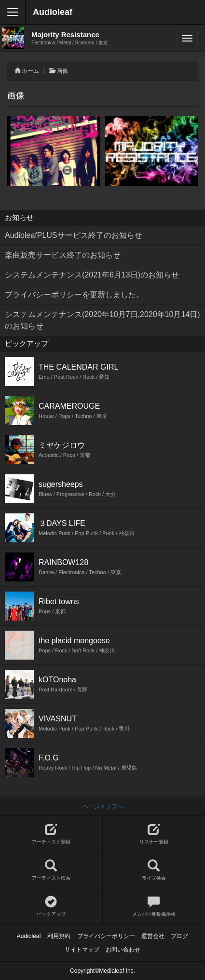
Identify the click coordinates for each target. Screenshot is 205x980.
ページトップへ (103, 806)
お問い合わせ (123, 950)
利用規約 (59, 936)
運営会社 (153, 936)
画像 (62, 71)
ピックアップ (51, 906)
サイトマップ (82, 950)
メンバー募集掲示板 (154, 906)
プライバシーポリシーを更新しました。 (74, 295)
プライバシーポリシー (106, 936)
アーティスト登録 (51, 834)
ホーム (30, 71)
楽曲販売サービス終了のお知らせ (63, 255)
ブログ (179, 936)
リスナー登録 (154, 834)
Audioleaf (53, 12)
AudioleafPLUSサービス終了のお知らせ (74, 235)
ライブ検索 (154, 870)
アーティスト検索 (51, 870)
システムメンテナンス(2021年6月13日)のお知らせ (92, 275)
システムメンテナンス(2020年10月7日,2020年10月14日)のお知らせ (102, 320)
